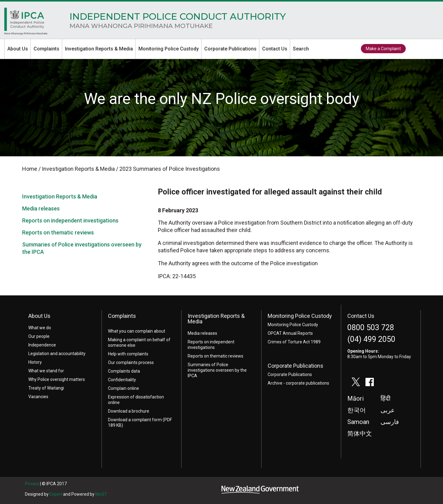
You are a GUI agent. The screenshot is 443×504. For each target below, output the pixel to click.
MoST (101, 494)
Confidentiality (122, 380)
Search (301, 49)
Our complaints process (131, 362)
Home (26, 23)
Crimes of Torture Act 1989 (294, 342)
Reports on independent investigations (70, 220)
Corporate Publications (230, 49)
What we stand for (46, 371)
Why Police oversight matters (57, 379)
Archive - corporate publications (298, 383)
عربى (388, 410)
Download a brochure (129, 411)
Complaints (46, 49)
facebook (430, 49)
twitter (416, 49)
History (35, 362)
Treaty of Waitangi (46, 388)
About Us (18, 49)
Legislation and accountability (57, 354)
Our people (39, 336)
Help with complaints (128, 354)
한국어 (357, 410)
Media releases (41, 208)
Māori (355, 398)
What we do (40, 328)
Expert (56, 494)
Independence (42, 345)
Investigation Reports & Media (99, 49)
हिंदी (385, 398)
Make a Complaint (383, 49)
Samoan (358, 422)
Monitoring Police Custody (169, 49)
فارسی (390, 422)
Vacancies (38, 397)
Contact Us (275, 49)
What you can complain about (137, 331)
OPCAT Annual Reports (290, 333)
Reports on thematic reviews (58, 232)
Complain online (124, 388)
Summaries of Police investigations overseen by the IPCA (217, 370)
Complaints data (124, 371)
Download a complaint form (135, 420)
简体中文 (360, 434)
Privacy (32, 484)
